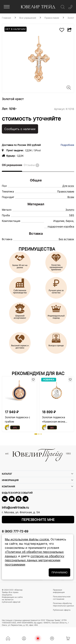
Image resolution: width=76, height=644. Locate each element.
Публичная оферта (62, 610)
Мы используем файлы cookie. (27, 539)
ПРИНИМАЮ (59, 572)
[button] (36, 434)
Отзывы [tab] (31, 165)
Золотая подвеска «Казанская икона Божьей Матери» (54, 420)
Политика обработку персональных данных (63, 604)
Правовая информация (59, 591)
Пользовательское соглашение (62, 598)
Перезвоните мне (38, 520)
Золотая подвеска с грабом (17, 419)
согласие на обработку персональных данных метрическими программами (35, 560)
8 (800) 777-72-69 (15, 531)
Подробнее (67, 145)
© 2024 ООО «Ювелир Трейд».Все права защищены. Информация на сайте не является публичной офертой (12, 596)
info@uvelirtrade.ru (15, 507)
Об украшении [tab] (12, 165)
